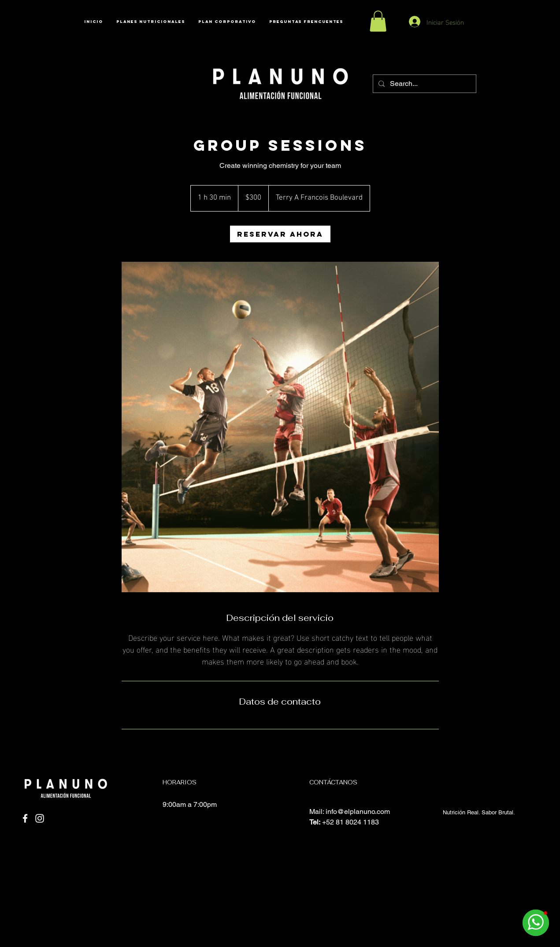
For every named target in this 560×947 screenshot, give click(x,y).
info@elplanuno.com (358, 811)
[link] (280, 234)
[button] (378, 21)
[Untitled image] (280, 427)
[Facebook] (25, 818)
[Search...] (424, 84)
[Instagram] (40, 818)
